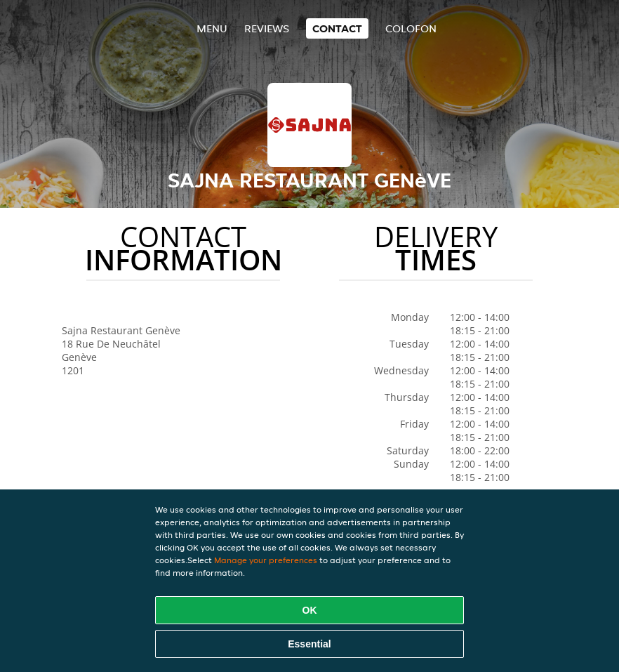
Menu (212, 28)
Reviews (267, 28)
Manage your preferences (266, 560)
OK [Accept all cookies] (310, 610)
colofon (411, 28)
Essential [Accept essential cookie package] (309, 644)
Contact (337, 28)
